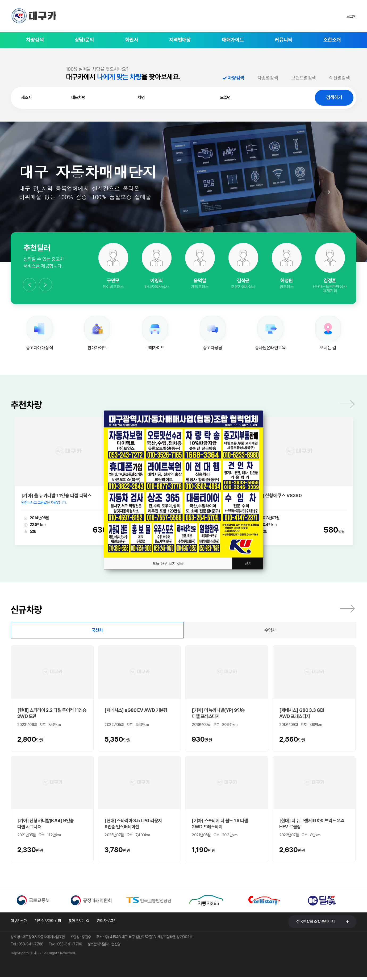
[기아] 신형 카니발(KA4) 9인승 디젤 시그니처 (45, 824)
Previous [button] (30, 285)
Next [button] (45, 285)
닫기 (247, 563)
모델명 (226, 97)
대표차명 (78, 97)
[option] (113, 266)
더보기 (347, 405)
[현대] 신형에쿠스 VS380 (277, 496)
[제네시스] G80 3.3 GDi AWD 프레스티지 (302, 714)
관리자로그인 (107, 923)
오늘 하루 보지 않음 (168, 563)
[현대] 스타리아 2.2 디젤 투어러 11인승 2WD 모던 (52, 714)
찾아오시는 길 (79, 923)
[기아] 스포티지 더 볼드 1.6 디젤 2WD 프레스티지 (220, 824)
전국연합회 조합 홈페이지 (316, 923)
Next (327, 192)
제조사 (26, 97)
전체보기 (347, 610)
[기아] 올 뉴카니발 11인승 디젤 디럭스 (56, 496)
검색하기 (334, 97)
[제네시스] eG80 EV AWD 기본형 (136, 711)
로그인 (351, 16)
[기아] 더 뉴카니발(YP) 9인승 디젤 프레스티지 (218, 714)
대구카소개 (19, 923)
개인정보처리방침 (48, 923)
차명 (141, 97)
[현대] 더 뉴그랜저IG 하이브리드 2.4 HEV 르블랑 (312, 824)
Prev (40, 192)
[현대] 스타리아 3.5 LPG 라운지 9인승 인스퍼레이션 (133, 824)
